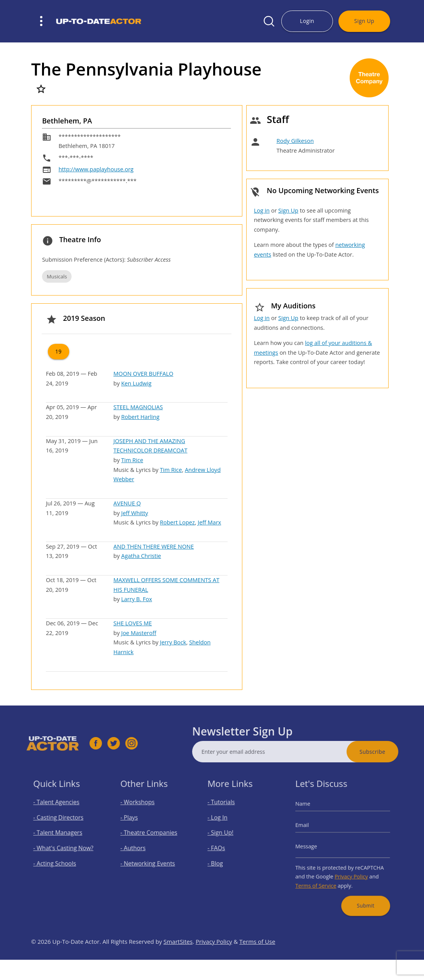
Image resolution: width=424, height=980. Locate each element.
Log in (262, 210)
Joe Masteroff (138, 633)
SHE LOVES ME (133, 623)
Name (310, 812)
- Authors (137, 848)
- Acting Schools (57, 860)
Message (313, 847)
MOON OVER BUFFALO (144, 374)
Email (310, 830)
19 (59, 351)
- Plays (134, 823)
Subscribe (390, 752)
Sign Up (364, 21)
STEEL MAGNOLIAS (138, 407)
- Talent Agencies (59, 811)
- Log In (223, 823)
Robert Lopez (177, 522)
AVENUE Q (127, 503)
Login (307, 21)
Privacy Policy (350, 871)
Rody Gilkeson (295, 141)
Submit (361, 895)
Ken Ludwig (136, 383)
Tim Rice (132, 460)
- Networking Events (149, 860)
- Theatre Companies (150, 835)
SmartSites (178, 959)
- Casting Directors (60, 823)
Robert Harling (140, 417)
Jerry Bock (173, 642)
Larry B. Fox (136, 599)
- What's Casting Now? (64, 848)
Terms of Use (257, 959)
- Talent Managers (60, 835)
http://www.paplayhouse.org (96, 169)
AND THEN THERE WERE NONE (154, 546)
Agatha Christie (141, 556)
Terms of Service (321, 879)
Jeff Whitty (134, 513)
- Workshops (141, 811)
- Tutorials (225, 811)
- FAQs (221, 848)
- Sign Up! (225, 835)
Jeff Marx (209, 522)
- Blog (221, 860)
